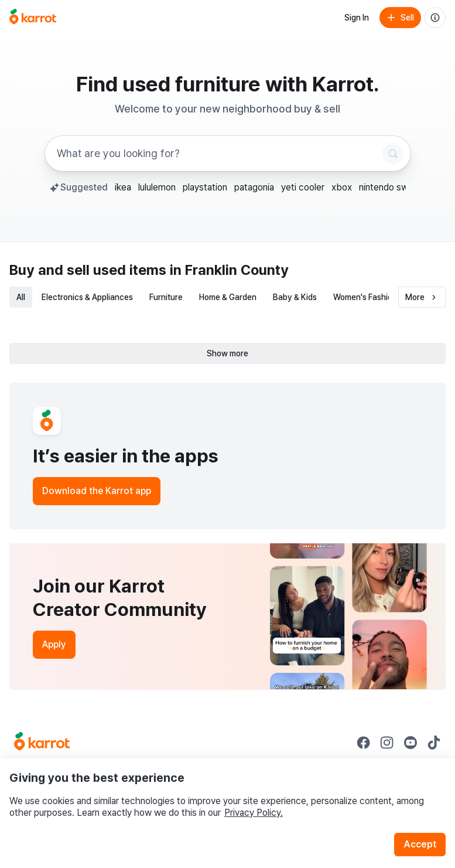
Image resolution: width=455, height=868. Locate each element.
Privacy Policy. (254, 813)
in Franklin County (229, 270)
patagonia (254, 187)
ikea (123, 187)
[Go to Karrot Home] (42, 743)
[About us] (435, 18)
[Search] (393, 154)
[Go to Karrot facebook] (364, 743)
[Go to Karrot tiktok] (434, 743)
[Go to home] (33, 18)
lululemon (157, 187)
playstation (205, 187)
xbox (342, 187)
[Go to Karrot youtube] (410, 743)
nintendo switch (391, 187)
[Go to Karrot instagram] (387, 743)
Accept (420, 844)
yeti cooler (303, 187)
